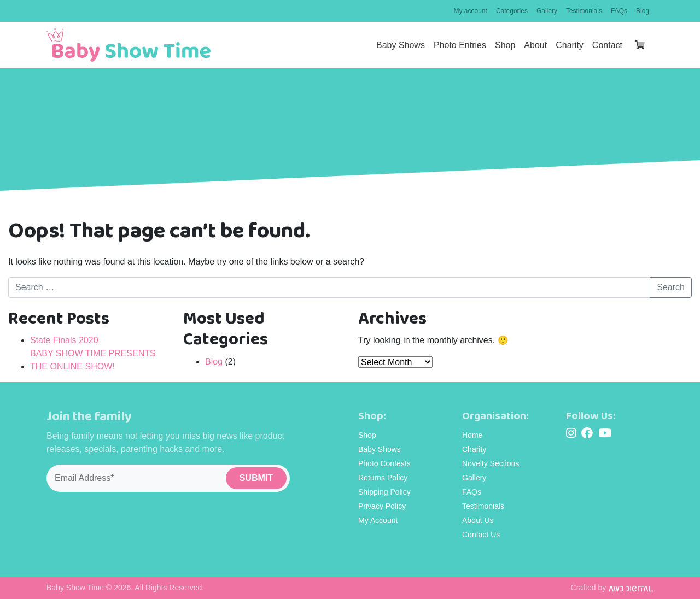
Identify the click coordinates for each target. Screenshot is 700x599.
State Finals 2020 (64, 340)
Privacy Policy (382, 506)
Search (671, 287)
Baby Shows (401, 45)
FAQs (619, 11)
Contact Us (481, 535)
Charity (570, 45)
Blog (643, 11)
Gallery (547, 11)
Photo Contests (384, 463)
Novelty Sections (491, 463)
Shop (505, 45)
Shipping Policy (384, 492)
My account (471, 11)
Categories (512, 11)
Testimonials (584, 11)
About (535, 45)
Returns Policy (383, 478)
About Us (478, 520)
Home (472, 435)
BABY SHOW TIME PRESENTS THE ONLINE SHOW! (93, 360)
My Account (378, 520)
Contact (607, 45)
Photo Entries (460, 45)
